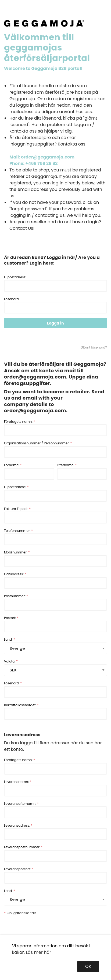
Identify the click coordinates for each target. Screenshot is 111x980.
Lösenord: (55, 305)
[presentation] (45, 926)
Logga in (55, 323)
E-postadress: (55, 283)
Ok (88, 966)
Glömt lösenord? (94, 347)
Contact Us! (22, 228)
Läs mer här (38, 952)
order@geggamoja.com (35, 377)
